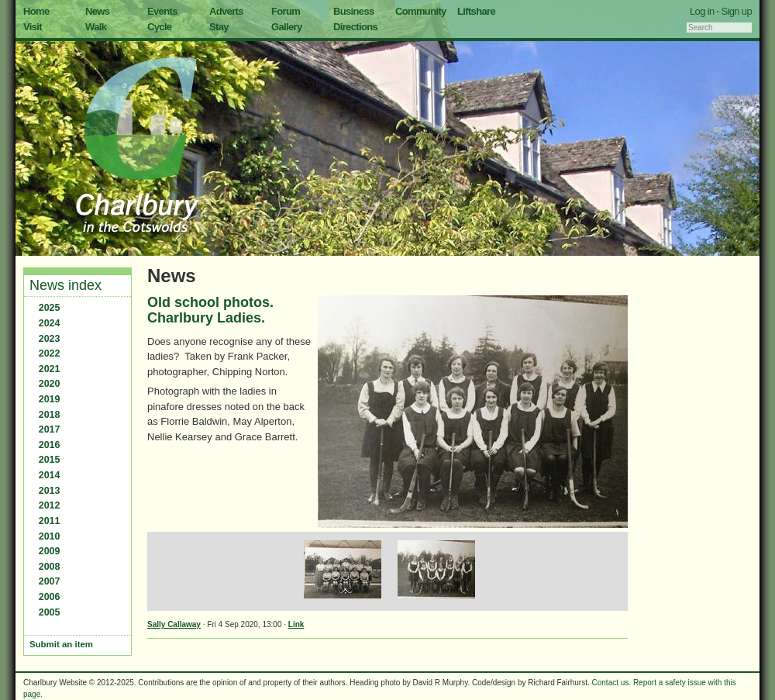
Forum (286, 11)
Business (354, 11)
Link (296, 624)
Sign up (736, 11)
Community (421, 11)
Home (36, 11)
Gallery (287, 27)
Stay (219, 27)
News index (65, 285)
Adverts (226, 11)
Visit (33, 27)
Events (162, 11)
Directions (355, 27)
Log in (702, 11)
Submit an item (61, 644)
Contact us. (612, 683)
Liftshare (476, 11)
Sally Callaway (174, 624)
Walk (96, 27)
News (97, 11)
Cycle (159, 27)
